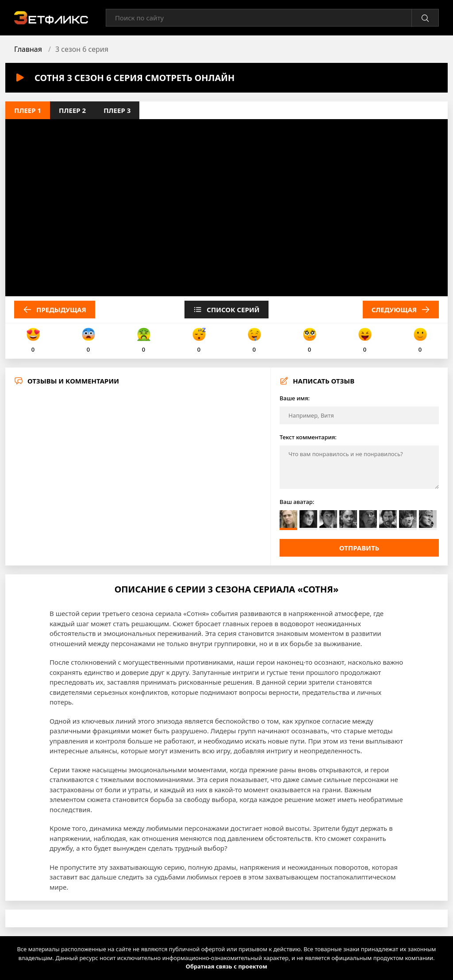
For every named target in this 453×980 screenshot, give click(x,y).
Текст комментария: (308, 437)
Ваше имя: (295, 398)
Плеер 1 (28, 110)
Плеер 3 (117, 110)
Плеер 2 (72, 110)
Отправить (359, 548)
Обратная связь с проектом (226, 966)
